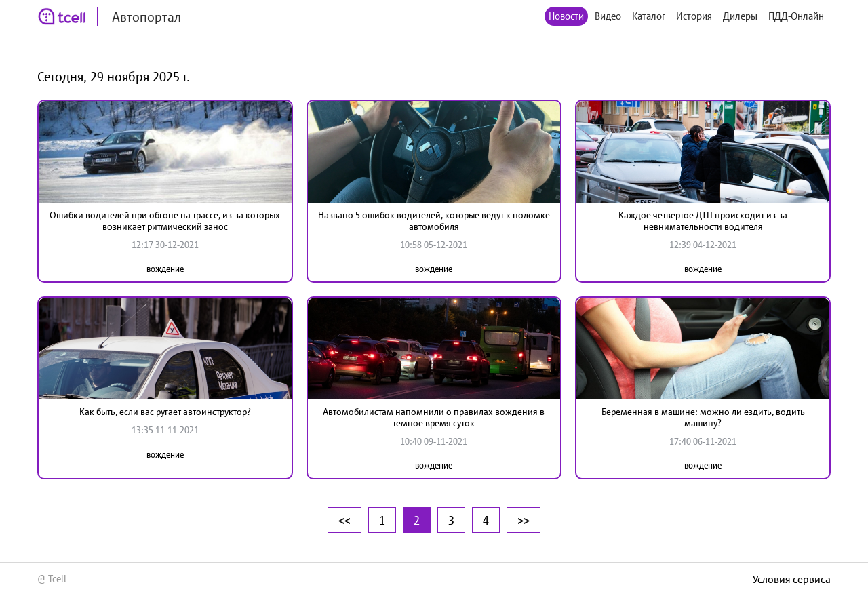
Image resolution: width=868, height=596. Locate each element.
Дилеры (740, 16)
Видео (608, 16)
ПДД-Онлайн (796, 16)
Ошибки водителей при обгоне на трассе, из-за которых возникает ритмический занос (165, 221)
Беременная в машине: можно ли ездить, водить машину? (703, 417)
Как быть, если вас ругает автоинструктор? (165, 412)
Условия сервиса (792, 579)
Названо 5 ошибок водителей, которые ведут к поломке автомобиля (434, 221)
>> (524, 520)
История (694, 16)
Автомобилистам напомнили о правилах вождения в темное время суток (434, 417)
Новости (566, 16)
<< (344, 520)
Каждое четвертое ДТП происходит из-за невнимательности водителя (703, 221)
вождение (165, 269)
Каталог (649, 16)
